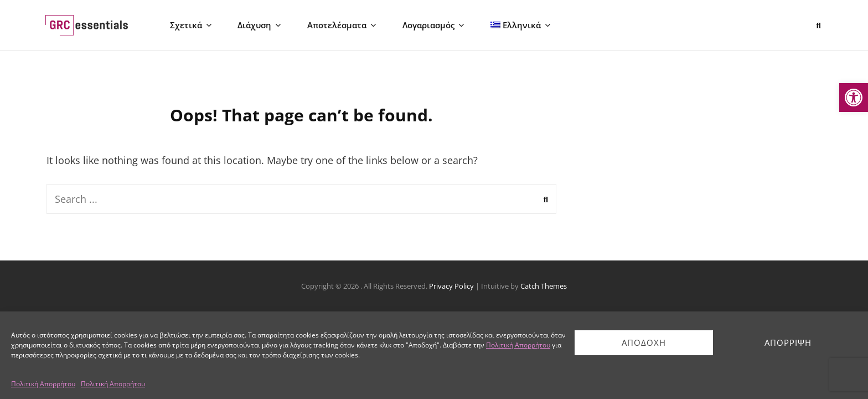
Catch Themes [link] (544, 287)
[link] (854, 98)
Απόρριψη (788, 342)
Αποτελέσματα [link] (335, 25)
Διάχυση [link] (254, 25)
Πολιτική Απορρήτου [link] (518, 345)
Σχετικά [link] (187, 25)
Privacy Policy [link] (451, 287)
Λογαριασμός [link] (425, 25)
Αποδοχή (644, 342)
